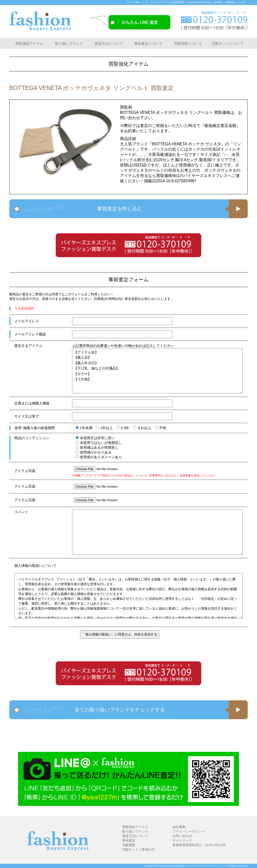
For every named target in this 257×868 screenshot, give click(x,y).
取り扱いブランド (69, 43)
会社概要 (179, 827)
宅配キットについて (228, 43)
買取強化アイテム (29, 43)
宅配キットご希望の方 (139, 850)
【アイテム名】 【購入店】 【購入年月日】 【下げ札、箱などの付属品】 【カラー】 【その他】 (157, 371)
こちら (137, 475)
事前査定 (129, 840)
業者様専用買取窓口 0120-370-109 (199, 845)
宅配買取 (129, 845)
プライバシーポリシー (189, 831)
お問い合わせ (182, 836)
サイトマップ (182, 840)
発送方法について (109, 43)
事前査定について (148, 43)
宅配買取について (188, 43)
